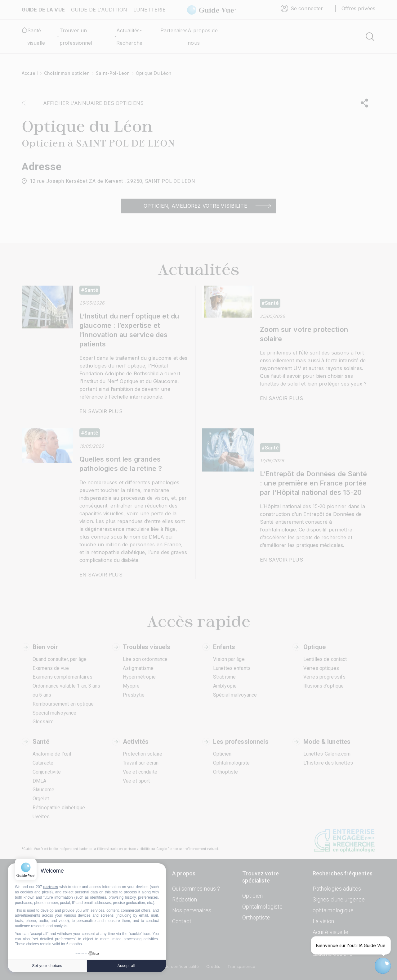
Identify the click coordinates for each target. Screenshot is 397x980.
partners (51, 887)
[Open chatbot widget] (383, 966)
